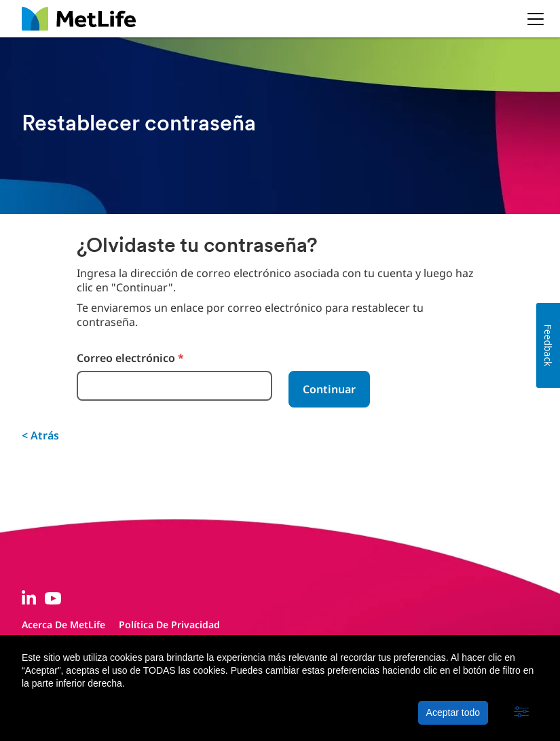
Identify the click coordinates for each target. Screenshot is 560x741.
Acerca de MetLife (63, 625)
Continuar (329, 389)
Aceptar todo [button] (453, 712)
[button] (521, 712)
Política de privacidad (169, 625)
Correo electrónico (130, 358)
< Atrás (40, 435)
